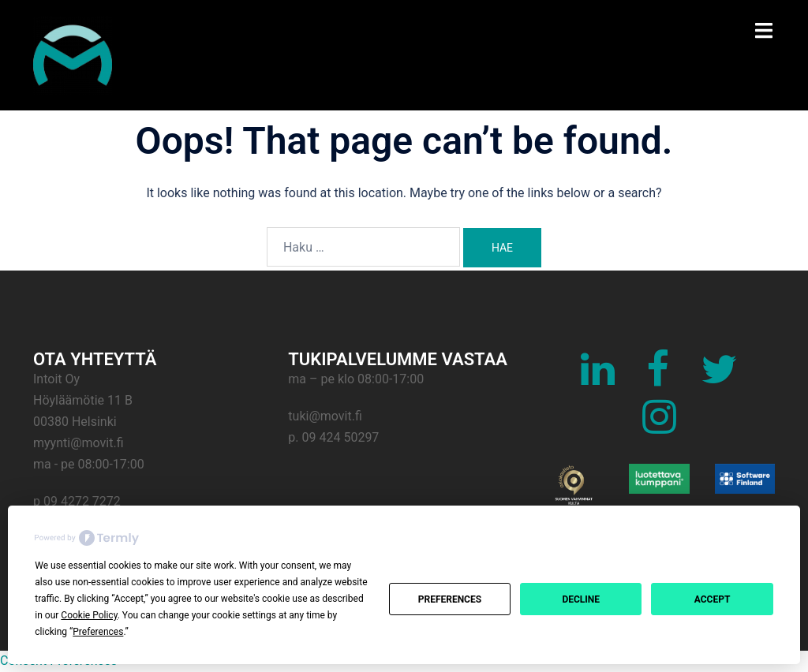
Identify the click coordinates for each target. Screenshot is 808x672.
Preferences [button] (98, 632)
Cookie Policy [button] (89, 615)
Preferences (450, 599)
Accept (713, 599)
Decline (581, 599)
